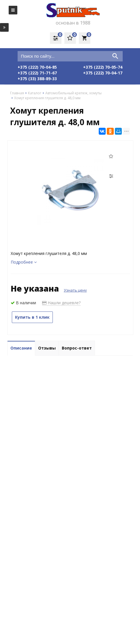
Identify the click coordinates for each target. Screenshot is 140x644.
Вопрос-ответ (77, 348)
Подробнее (24, 262)
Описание (21, 348)
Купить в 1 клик (32, 317)
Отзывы (47, 348)
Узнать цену (75, 290)
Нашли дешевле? (61, 303)
